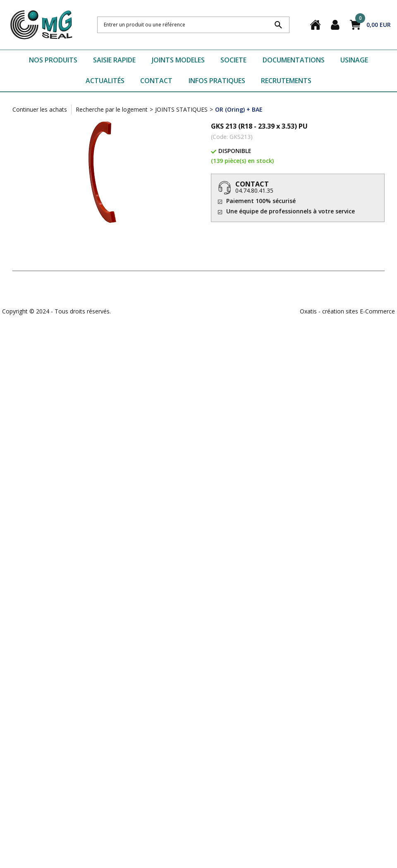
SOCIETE (233, 60)
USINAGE (354, 60)
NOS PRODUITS (53, 60)
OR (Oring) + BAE (239, 109)
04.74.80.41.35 (254, 190)
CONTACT (156, 81)
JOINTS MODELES (178, 60)
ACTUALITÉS (105, 81)
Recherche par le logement (112, 109)
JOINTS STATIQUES (181, 109)
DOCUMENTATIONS (294, 60)
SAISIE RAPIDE (114, 60)
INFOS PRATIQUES (217, 81)
